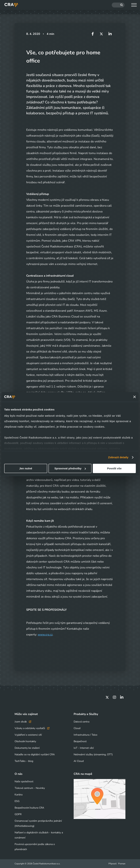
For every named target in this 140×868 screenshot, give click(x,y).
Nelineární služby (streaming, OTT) (93, 754)
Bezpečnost (80, 741)
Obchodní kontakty (25, 741)
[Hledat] (118, 5)
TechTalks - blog (24, 761)
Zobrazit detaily (118, 457)
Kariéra (19, 795)
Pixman (122, 864)
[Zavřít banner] (135, 397)
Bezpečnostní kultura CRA (29, 808)
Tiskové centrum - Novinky (30, 788)
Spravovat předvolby (70, 468)
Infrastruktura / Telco (85, 735)
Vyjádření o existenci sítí (28, 735)
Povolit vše (114, 468)
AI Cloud (79, 761)
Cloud (77, 728)
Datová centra (81, 722)
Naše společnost (24, 781)
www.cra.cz (45, 635)
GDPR (18, 814)
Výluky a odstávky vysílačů (32, 728)
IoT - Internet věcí (84, 748)
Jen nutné (26, 468)
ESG (17, 801)
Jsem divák (23, 722)
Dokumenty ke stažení (27, 748)
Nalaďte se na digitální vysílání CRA (35, 754)
